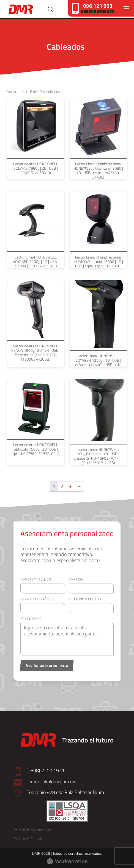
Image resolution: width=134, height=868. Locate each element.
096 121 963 (98, 6)
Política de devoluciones (32, 830)
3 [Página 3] (70, 486)
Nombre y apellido (36, 579)
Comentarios (31, 619)
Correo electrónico (37, 599)
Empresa (76, 579)
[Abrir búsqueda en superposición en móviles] (51, 9)
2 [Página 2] (62, 486)
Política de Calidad (28, 839)
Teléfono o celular (85, 599)
